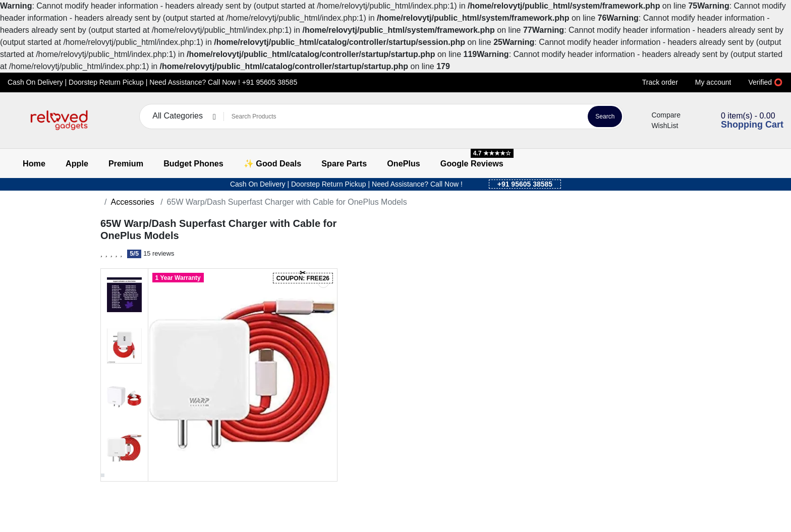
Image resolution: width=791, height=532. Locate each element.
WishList (659, 126)
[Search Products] (404, 116)
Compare (660, 115)
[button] (14, 120)
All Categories (178, 116)
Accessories (132, 202)
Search (605, 116)
